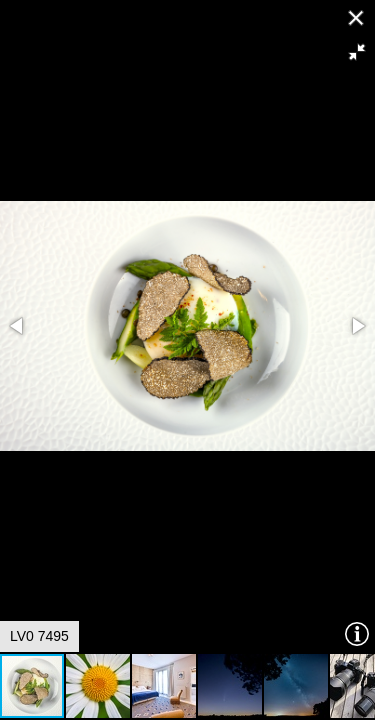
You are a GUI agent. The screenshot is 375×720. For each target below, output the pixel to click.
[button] (357, 52)
